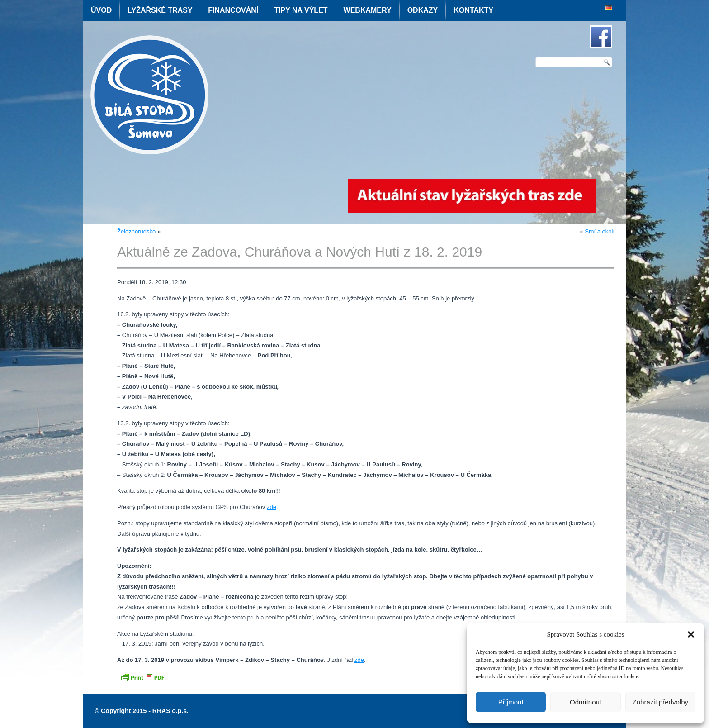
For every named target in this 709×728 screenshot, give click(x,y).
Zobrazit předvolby (660, 702)
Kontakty (473, 10)
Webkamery (368, 10)
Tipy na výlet (301, 10)
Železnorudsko (136, 231)
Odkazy (423, 10)
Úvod (101, 10)
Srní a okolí (600, 231)
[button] (691, 634)
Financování (233, 10)
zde (272, 507)
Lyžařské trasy (160, 10)
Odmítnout (586, 702)
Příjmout (511, 702)
